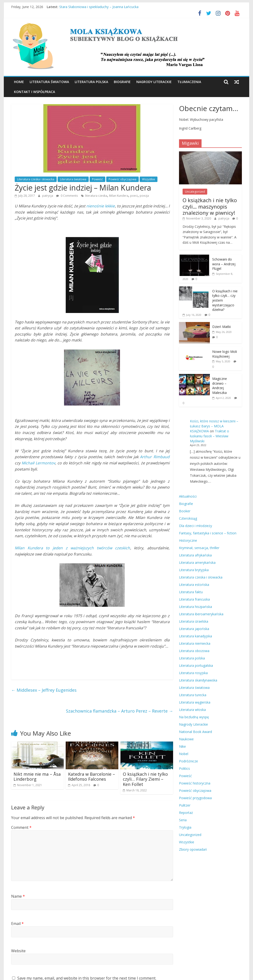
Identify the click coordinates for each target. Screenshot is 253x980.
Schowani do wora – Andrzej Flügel (224, 264)
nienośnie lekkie (101, 206)
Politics (184, 768)
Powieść (97, 179)
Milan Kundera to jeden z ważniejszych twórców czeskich (72, 548)
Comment (21, 827)
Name (18, 896)
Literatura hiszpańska (195, 607)
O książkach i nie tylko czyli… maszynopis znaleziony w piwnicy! (210, 206)
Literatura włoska (192, 710)
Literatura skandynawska (198, 680)
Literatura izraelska (194, 621)
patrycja (48, 196)
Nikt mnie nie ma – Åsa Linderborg (37, 777)
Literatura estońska (194, 585)
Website (18, 951)
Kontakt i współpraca (34, 92)
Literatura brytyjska (194, 570)
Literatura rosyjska (193, 673)
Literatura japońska (194, 629)
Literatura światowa (49, 82)
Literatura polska (91, 82)
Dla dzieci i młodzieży (195, 526)
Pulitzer (185, 805)
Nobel (184, 754)
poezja (144, 196)
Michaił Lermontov (38, 463)
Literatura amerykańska (197, 562)
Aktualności (188, 496)
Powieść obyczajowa (122, 179)
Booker (185, 511)
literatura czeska (96, 196)
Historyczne (188, 540)
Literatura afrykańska (195, 555)
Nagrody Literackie (154, 82)
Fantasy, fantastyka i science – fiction (208, 533)
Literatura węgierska (195, 702)
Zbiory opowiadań (193, 849)
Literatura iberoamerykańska (201, 614)
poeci (134, 196)
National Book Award (195, 732)
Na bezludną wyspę (194, 717)
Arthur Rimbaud (155, 457)
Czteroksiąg (188, 518)
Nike (182, 746)
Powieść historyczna (195, 783)
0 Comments (67, 196)
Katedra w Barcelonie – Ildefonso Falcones (92, 777)
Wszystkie (149, 179)
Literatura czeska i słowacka (36, 179)
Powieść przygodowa (195, 798)
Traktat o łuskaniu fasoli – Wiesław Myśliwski (209, 436)
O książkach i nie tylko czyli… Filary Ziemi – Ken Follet (145, 779)
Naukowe (186, 739)
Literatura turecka (193, 695)
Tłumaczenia (189, 82)
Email (17, 924)
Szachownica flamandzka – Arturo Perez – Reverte (120, 711)
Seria (183, 820)
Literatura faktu (191, 592)
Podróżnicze (189, 761)
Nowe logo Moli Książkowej (225, 354)
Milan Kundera (119, 196)
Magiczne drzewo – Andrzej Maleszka (220, 386)
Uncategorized (195, 192)
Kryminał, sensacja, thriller (199, 548)
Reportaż (186, 813)
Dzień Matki (221, 327)
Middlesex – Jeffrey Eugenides (44, 690)
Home (19, 82)
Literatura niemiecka (195, 643)
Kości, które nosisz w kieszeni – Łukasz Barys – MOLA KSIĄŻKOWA (214, 426)
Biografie (122, 82)
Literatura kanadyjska (195, 636)
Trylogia (185, 827)
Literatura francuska (194, 599)
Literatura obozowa (194, 651)
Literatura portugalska (196, 665)
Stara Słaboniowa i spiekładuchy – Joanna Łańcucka (99, 7)
